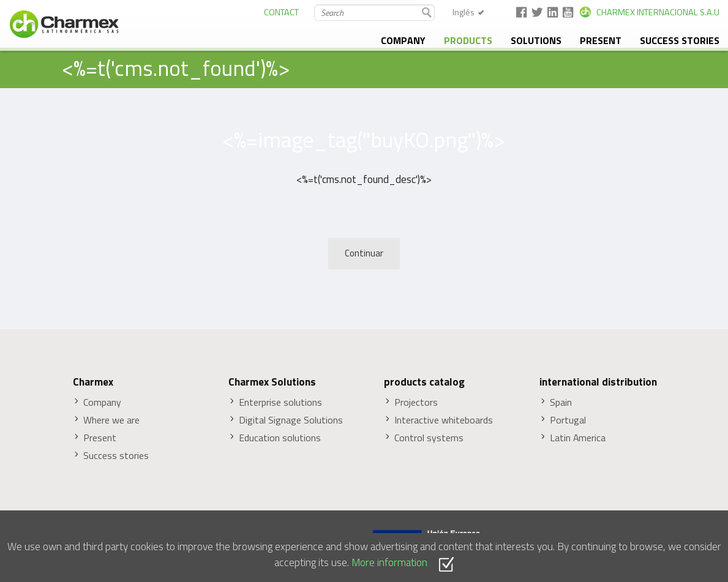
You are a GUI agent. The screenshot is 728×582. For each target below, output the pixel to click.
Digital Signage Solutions (291, 420)
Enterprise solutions (280, 402)
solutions (536, 40)
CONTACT (281, 12)
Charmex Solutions (272, 382)
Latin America (578, 438)
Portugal (568, 420)
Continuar (364, 253)
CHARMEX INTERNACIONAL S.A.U (658, 12)
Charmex (93, 382)
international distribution (598, 382)
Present (601, 40)
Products (468, 40)
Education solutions (280, 438)
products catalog (424, 382)
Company (403, 40)
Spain (561, 402)
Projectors (416, 402)
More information (389, 562)
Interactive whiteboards (444, 420)
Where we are (111, 420)
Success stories (680, 40)
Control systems (429, 438)
